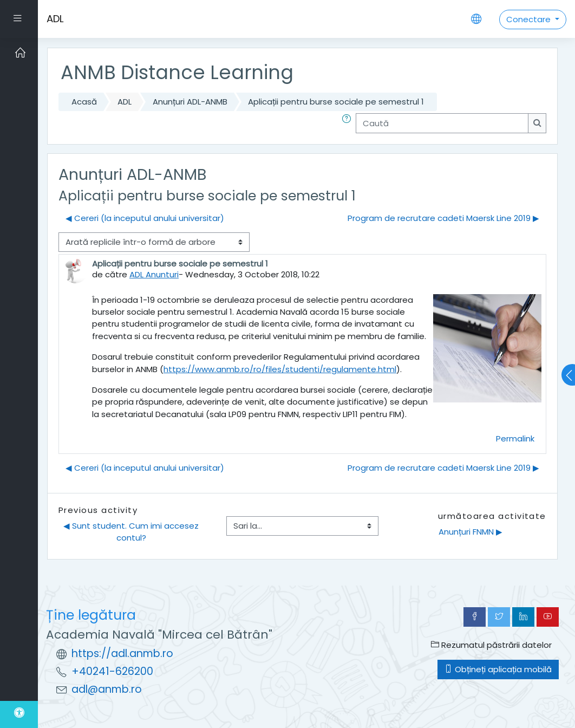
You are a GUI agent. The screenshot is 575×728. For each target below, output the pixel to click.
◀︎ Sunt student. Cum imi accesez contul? (132, 532)
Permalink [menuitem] (515, 438)
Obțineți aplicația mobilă (498, 669)
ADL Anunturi (154, 274)
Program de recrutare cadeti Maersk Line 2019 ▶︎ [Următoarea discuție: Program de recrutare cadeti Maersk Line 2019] (443, 218)
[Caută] (442, 123)
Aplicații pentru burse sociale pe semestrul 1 (336, 102)
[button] (349, 123)
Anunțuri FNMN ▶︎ (471, 532)
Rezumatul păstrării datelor (491, 645)
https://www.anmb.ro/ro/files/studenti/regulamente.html (280, 369)
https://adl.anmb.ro (122, 654)
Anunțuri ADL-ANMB (190, 102)
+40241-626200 (112, 671)
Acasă (84, 102)
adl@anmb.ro (107, 689)
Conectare (530, 19)
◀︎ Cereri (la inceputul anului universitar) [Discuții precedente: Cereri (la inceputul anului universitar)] (145, 218)
